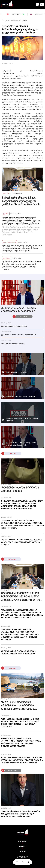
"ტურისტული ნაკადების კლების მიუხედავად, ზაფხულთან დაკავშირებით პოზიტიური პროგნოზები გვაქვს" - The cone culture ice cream (22, 524)
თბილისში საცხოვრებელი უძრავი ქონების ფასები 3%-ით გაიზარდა (18, 653)
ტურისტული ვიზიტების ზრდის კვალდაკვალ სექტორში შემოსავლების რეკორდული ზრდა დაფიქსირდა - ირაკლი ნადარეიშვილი (21, 742)
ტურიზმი (6, 214)
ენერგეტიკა (15, 20)
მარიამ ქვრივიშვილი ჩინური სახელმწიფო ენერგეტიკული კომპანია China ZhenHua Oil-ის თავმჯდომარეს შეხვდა (21, 201)
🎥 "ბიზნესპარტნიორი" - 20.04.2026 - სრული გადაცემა (19, 335)
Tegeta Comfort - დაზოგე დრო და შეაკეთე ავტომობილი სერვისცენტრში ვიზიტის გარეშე (22, 542)
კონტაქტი (23, 846)
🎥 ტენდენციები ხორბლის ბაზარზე (13, 344)
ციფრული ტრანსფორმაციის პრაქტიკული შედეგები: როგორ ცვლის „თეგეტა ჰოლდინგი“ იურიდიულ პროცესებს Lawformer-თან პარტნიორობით (22, 505)
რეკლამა (22, 851)
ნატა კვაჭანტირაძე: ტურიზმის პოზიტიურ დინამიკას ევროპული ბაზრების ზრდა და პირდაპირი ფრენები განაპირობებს (22, 760)
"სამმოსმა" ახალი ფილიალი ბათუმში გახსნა (20, 489)
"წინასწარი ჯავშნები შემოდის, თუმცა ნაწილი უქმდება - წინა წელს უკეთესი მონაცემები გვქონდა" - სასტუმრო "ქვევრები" (20, 723)
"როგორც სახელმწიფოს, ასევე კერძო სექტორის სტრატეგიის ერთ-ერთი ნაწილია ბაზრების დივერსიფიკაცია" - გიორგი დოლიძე (20, 814)
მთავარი (5, 20)
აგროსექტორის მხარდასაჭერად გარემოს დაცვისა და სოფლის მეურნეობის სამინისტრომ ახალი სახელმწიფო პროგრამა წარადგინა (22, 248)
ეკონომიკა (7, 193)
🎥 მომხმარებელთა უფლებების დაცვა (14, 326)
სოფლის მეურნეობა (9, 242)
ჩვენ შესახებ (23, 841)
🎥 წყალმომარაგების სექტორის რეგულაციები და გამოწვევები (19, 310)
